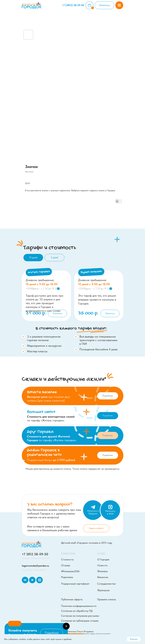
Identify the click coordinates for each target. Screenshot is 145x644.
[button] (119, 5)
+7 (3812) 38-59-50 (73, 5)
